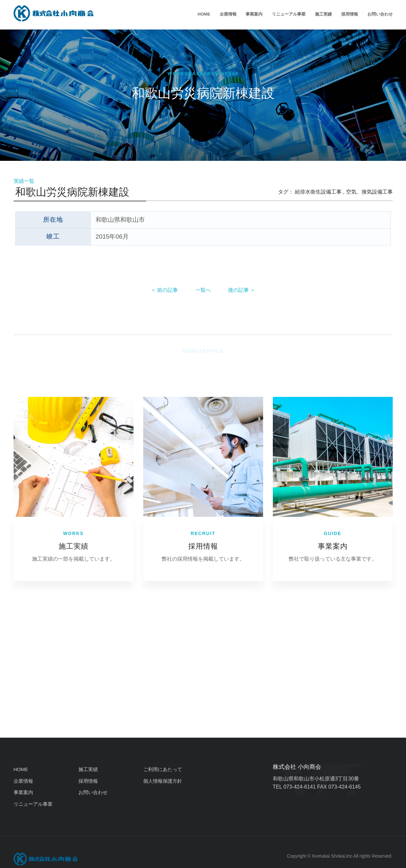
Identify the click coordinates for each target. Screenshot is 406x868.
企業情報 (228, 14)
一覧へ (203, 290)
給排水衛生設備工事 (318, 192)
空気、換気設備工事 (369, 192)
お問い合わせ (380, 14)
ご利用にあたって (163, 769)
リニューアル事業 (289, 14)
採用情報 (350, 14)
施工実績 (323, 14)
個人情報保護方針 (163, 781)
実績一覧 (24, 181)
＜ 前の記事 (164, 290)
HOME (204, 14)
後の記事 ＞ (242, 290)
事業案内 (254, 14)
